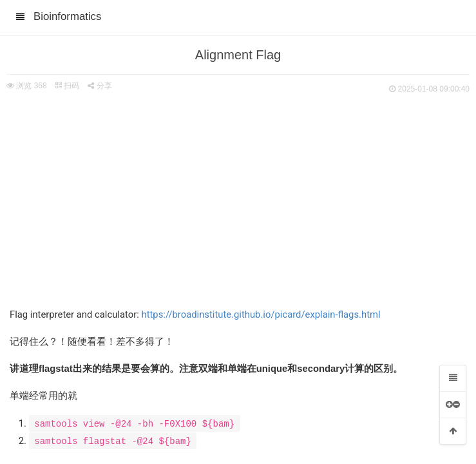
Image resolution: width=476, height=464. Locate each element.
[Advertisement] (238, 193)
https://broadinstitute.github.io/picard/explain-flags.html (261, 314)
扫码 (67, 86)
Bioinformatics (67, 16)
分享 (100, 86)
